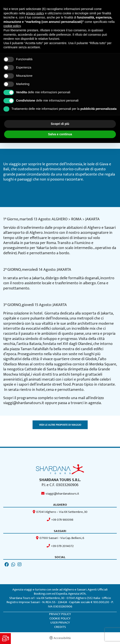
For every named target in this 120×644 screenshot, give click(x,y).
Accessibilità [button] (62, 638)
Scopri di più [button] (60, 124)
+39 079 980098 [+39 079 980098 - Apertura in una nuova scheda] (62, 520)
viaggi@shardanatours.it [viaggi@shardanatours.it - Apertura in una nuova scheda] (62, 494)
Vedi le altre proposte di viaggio (60, 425)
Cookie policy (60, 619)
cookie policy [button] (12, 26)
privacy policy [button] (35, 13)
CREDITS (60, 627)
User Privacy (60, 623)
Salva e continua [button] (60, 134)
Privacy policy (60, 614)
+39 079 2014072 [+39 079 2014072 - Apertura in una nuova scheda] (62, 546)
